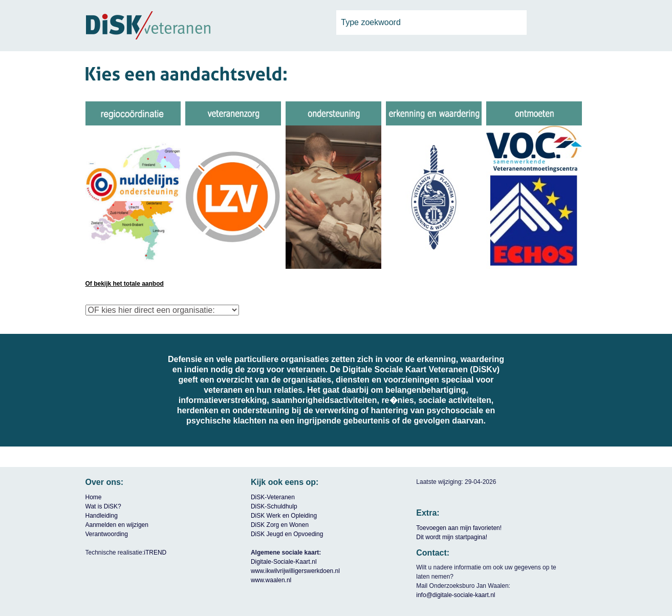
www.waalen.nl (271, 580)
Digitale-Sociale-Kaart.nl (284, 562)
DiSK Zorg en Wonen (280, 525)
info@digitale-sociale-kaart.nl (456, 595)
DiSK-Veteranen (273, 497)
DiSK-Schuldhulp (274, 506)
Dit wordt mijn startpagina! (452, 537)
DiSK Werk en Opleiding (284, 516)
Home (94, 497)
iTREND (155, 553)
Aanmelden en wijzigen (117, 525)
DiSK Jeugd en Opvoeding (287, 534)
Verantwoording (107, 534)
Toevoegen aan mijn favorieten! (459, 528)
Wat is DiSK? (103, 506)
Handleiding (102, 516)
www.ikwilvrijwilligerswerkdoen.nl (295, 571)
